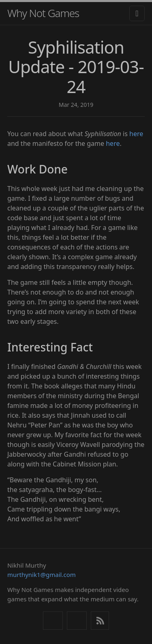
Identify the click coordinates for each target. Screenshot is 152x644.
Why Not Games (43, 13)
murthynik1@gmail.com (42, 575)
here (136, 134)
